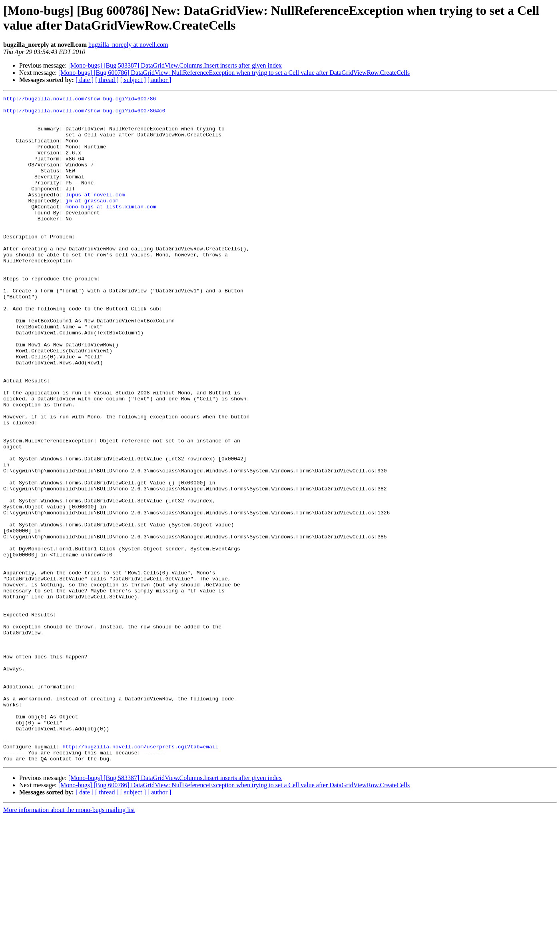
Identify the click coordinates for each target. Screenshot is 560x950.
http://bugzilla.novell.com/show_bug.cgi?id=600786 (80, 100)
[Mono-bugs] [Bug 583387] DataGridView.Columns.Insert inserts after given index (175, 65)
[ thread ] (107, 80)
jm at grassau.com (92, 222)
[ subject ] (133, 80)
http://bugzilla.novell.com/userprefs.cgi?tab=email (140, 877)
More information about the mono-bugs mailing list (69, 943)
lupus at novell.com (95, 215)
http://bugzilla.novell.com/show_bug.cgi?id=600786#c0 (84, 114)
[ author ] (159, 80)
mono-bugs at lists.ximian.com (111, 229)
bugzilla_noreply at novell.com (128, 45)
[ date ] (85, 80)
